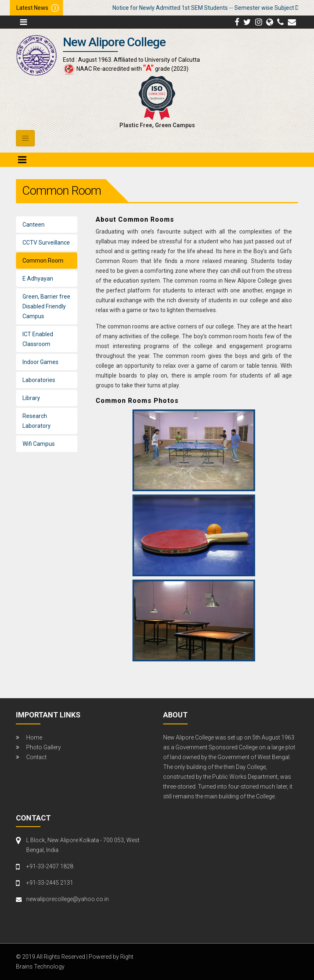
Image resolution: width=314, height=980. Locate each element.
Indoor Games (40, 362)
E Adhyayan (38, 279)
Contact (36, 757)
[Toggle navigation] (25, 138)
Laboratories (39, 380)
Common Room (43, 261)
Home (34, 737)
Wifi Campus (39, 444)
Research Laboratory (37, 421)
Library (31, 398)
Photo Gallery (44, 747)
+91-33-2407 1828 (50, 866)
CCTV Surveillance (46, 243)
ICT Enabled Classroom (38, 339)
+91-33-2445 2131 (50, 883)
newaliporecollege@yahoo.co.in (67, 899)
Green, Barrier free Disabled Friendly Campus (46, 306)
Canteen (34, 225)
